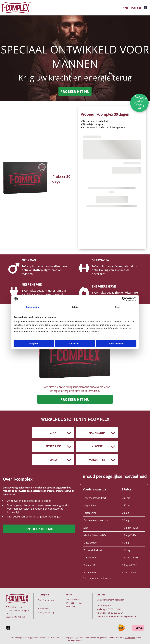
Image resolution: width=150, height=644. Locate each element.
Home (125, 8)
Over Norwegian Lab (46, 602)
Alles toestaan (116, 343)
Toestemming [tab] (33, 307)
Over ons (136, 8)
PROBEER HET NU (75, 91)
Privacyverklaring (46, 612)
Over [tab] (117, 307)
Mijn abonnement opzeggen (110, 600)
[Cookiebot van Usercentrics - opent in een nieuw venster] (124, 299)
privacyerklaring (75, 640)
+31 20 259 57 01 (115, 613)
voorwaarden (130, 638)
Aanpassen (75, 343)
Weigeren (34, 343)
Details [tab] (75, 307)
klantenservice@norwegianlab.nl (120, 616)
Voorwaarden (44, 608)
